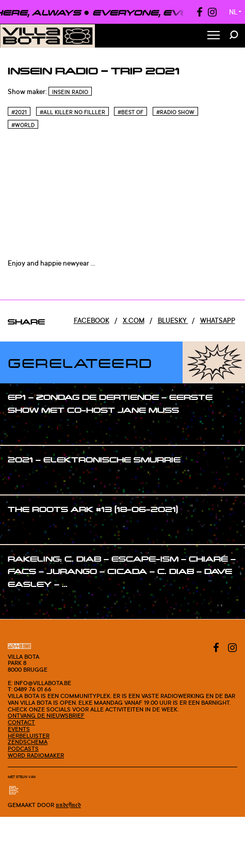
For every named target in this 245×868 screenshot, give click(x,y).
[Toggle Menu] (214, 36)
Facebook (92, 320)
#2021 (19, 112)
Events (19, 729)
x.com (134, 320)
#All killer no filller (72, 112)
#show (29, 429)
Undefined (68, 805)
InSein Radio (70, 92)
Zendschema (28, 742)
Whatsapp (218, 320)
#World (23, 125)
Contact (21, 722)
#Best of (130, 112)
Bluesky (173, 320)
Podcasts (23, 749)
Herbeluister (29, 736)
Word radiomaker (36, 755)
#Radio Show (175, 112)
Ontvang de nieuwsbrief (46, 716)
